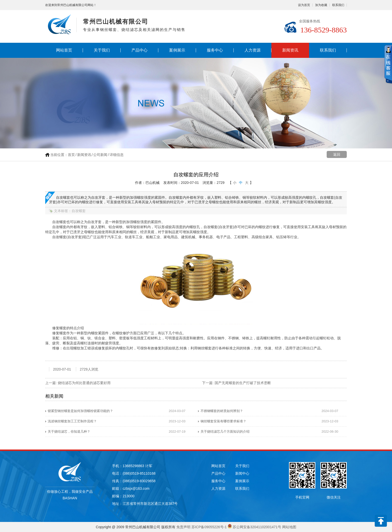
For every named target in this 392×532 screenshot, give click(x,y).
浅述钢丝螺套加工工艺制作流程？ (72, 421)
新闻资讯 (290, 50)
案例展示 (177, 50)
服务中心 (215, 50)
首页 (71, 155)
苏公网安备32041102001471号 (257, 527)
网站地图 (289, 527)
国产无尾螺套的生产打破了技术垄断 (243, 383)
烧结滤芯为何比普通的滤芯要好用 (84, 383)
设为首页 (304, 5)
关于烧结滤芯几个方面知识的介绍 (225, 432)
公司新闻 (100, 155)
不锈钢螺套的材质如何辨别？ (222, 411)
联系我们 (338, 5)
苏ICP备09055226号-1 (209, 527)
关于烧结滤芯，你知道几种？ (69, 432)
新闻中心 (242, 473)
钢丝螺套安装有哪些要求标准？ (223, 421)
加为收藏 (321, 5)
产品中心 (139, 50)
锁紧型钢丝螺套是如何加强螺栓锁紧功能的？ (80, 411)
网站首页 (64, 50)
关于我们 (102, 50)
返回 (337, 154)
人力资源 (253, 50)
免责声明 (183, 527)
